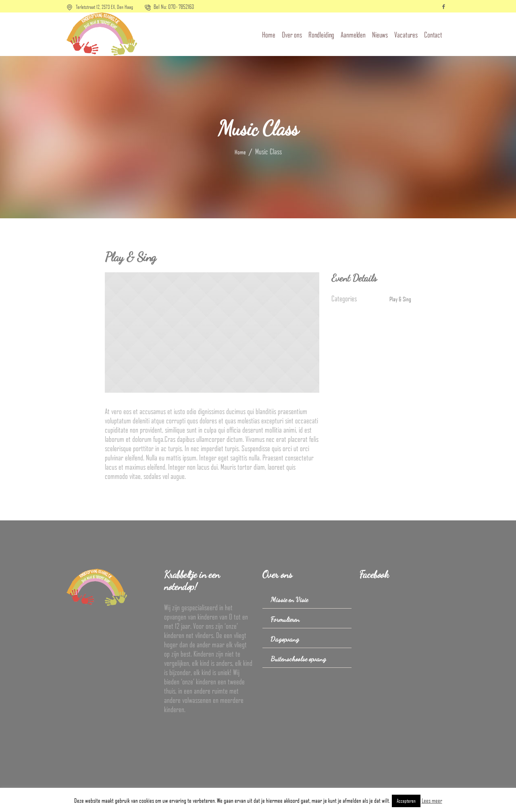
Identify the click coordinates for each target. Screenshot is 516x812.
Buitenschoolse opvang (298, 659)
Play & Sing (400, 299)
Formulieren (285, 619)
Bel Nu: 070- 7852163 (174, 6)
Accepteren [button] (406, 801)
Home (240, 152)
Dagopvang (285, 639)
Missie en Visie (289, 600)
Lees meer (432, 800)
